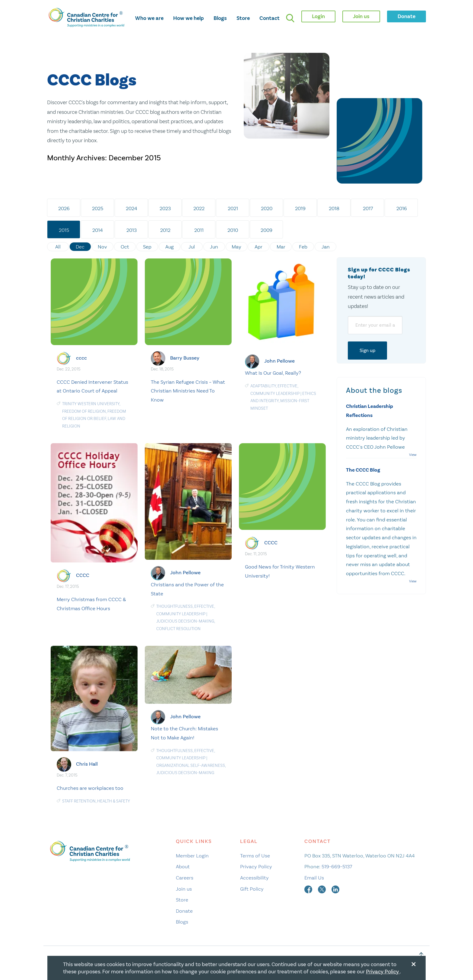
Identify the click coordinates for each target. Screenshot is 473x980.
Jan (326, 247)
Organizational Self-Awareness (191, 765)
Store (243, 18)
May (237, 247)
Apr (259, 247)
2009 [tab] (267, 230)
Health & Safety (114, 801)
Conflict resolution (178, 629)
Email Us (314, 878)
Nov (103, 247)
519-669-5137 (337, 866)
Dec (80, 247)
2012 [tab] (165, 230)
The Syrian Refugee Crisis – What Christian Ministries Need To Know (188, 391)
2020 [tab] (267, 208)
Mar (281, 247)
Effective (287, 386)
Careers (185, 878)
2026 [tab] (64, 208)
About (183, 866)
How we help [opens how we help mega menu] (189, 18)
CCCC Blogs (92, 80)
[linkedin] (335, 889)
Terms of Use (255, 856)
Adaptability (263, 386)
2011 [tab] (199, 230)
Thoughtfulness (175, 606)
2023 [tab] (165, 208)
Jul (192, 247)
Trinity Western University (91, 404)
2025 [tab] (98, 208)
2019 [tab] (301, 208)
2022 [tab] (199, 208)
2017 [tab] (368, 208)
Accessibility (254, 878)
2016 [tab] (402, 208)
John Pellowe (279, 361)
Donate (184, 911)
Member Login (192, 856)
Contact (270, 18)
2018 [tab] (334, 208)
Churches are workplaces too (90, 788)
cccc (81, 358)
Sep (147, 247)
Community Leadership (275, 393)
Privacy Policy (256, 866)
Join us (184, 889)
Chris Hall (87, 764)
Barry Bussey (185, 358)
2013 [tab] (132, 230)
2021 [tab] (233, 208)
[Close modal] (414, 963)
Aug (170, 247)
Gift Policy (252, 889)
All (58, 247)
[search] (290, 18)
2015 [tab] (64, 230)
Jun (214, 247)
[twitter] (322, 889)
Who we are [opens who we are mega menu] (149, 18)
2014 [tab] (98, 230)
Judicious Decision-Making (185, 621)
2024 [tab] (132, 208)
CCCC (83, 575)
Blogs (220, 18)
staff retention (79, 801)
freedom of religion (84, 411)
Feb (303, 247)
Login (318, 16)
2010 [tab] (233, 230)
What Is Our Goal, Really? (273, 373)
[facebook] (309, 889)
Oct (125, 247)
